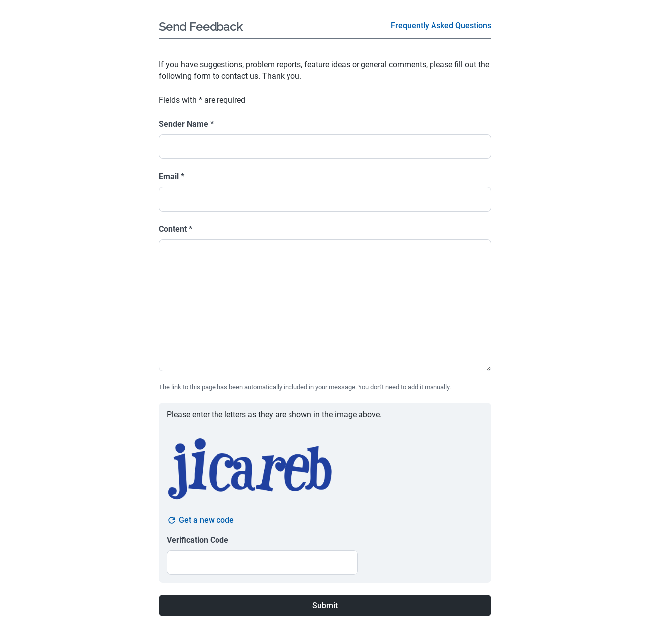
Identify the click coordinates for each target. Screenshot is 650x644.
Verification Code (198, 540)
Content (176, 229)
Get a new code (200, 520)
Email (172, 177)
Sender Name (186, 124)
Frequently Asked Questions (441, 26)
